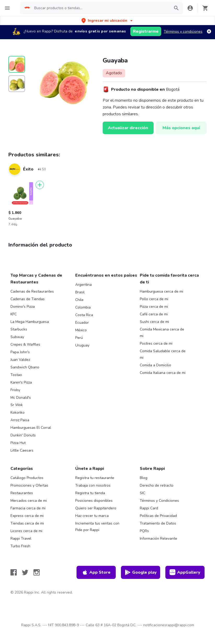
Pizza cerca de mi (154, 307)
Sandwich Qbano (25, 367)
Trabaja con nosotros (93, 485)
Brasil (80, 292)
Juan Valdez (20, 360)
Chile (79, 300)
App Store (96, 572)
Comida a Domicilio (155, 365)
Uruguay (82, 345)
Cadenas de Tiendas (28, 299)
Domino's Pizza (23, 307)
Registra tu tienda (90, 493)
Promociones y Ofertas (29, 485)
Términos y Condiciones (159, 501)
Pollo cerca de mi (154, 299)
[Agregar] (40, 185)
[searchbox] (100, 8)
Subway (17, 337)
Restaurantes (22, 493)
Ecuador (82, 323)
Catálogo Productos (27, 478)
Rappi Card (149, 508)
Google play (141, 572)
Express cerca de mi (27, 516)
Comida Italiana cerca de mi (163, 373)
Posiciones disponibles (94, 501)
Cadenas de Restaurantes (32, 291)
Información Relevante (158, 538)
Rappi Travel (21, 538)
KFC (14, 314)
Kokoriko (18, 412)
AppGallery (185, 572)
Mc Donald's (21, 398)
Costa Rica (84, 315)
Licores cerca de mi (26, 531)
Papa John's (20, 352)
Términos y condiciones (183, 32)
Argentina (83, 285)
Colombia (83, 307)
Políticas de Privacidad (158, 516)
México (81, 330)
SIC (143, 493)
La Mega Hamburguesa (30, 322)
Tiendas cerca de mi (27, 523)
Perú (79, 338)
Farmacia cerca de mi (28, 508)
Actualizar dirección (128, 128)
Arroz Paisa (20, 420)
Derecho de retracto (157, 485)
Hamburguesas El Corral (31, 428)
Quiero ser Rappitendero (96, 508)
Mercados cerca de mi (29, 501)
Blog (144, 478)
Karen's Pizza (21, 382)
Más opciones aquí (181, 128)
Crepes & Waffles (25, 344)
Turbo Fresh (20, 546)
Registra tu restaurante (95, 478)
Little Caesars (22, 450)
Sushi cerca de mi (154, 322)
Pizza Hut (18, 443)
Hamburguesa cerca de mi (161, 291)
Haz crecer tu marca (92, 516)
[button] (107, 21)
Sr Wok (17, 405)
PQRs (144, 531)
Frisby (15, 390)
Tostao (16, 375)
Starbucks (19, 329)
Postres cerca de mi (156, 343)
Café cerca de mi (154, 314)
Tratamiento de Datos (158, 523)
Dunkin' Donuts (23, 435)
